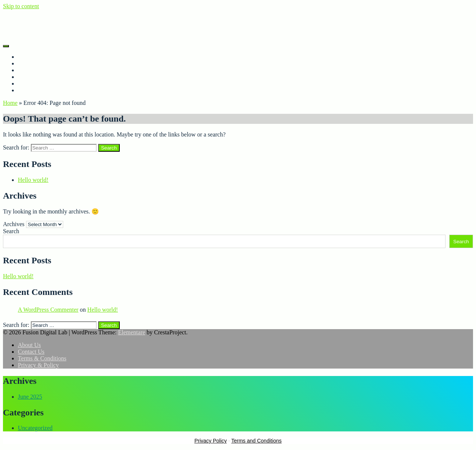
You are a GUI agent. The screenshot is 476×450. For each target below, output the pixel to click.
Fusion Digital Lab (25, 19)
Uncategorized (35, 428)
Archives (14, 224)
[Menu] (6, 46)
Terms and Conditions (256, 441)
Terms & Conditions (42, 90)
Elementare (131, 332)
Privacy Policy (211, 441)
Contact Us (31, 77)
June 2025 (30, 397)
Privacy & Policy (38, 83)
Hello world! (33, 180)
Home (25, 57)
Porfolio (28, 70)
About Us (29, 63)
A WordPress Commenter (48, 310)
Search (11, 231)
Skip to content (21, 6)
